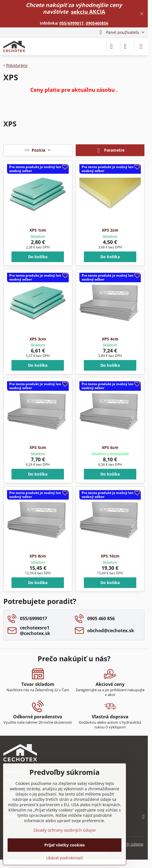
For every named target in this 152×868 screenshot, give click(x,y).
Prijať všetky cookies (65, 845)
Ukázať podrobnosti (65, 858)
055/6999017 (72, 23)
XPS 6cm (110, 447)
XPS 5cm (38, 447)
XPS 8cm (38, 556)
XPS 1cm (38, 230)
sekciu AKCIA (88, 12)
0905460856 (97, 23)
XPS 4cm (110, 339)
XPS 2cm (110, 230)
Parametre (110, 150)
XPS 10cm (110, 556)
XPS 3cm (38, 339)
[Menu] (141, 46)
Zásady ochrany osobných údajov (65, 830)
